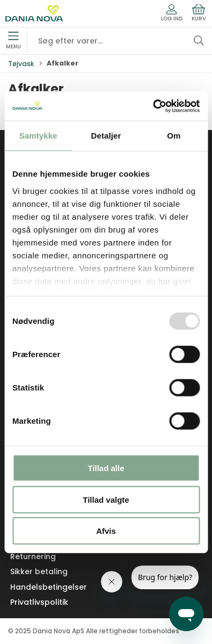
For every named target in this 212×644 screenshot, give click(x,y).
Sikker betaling (39, 571)
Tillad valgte (106, 499)
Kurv (199, 13)
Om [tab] (174, 136)
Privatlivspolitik (39, 602)
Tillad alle (106, 468)
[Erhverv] (34, 13)
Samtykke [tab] (38, 136)
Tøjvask (21, 64)
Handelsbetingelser (49, 587)
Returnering (33, 556)
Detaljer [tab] (106, 136)
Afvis (106, 531)
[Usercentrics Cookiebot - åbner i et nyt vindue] (153, 106)
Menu (13, 41)
